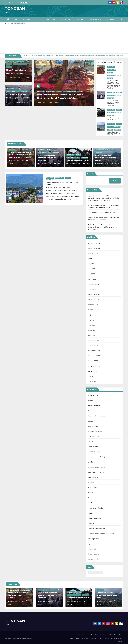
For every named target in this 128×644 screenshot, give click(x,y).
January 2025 (93, 289)
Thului (39, 19)
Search (90, 174)
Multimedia (66, 19)
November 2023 (94, 356)
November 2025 (94, 248)
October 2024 (93, 305)
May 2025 (91, 274)
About (83, 635)
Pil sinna (52, 19)
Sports (120, 642)
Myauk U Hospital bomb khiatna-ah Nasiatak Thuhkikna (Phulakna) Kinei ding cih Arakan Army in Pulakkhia (113, 84)
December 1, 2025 (14, 102)
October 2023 (93, 361)
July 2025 (91, 264)
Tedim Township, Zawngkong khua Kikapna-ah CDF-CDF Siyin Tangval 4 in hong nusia (103, 227)
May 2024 (91, 330)
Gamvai (90, 421)
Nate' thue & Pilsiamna (96, 472)
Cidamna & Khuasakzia (96, 416)
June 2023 (92, 381)
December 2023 (94, 351)
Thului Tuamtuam (95, 518)
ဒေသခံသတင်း (9, 67)
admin (26, 78)
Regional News (20, 61)
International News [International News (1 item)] (95, 573)
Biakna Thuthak (94, 406)
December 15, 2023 (55, 188)
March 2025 (92, 279)
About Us (89, 635)
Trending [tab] (118, 62)
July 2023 (91, 376)
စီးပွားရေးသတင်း (93, 544)
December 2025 (94, 243)
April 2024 (92, 335)
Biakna (90, 401)
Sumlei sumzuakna (95, 503)
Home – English (75, 638)
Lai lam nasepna (94, 452)
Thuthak (27, 19)
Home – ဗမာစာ (85, 638)
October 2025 (93, 253)
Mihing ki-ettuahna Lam (97, 467)
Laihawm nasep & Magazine (98, 457)
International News (20, 23)
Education (110, 635)
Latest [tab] (100, 62)
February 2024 (93, 340)
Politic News (10, 61)
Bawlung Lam (93, 395)
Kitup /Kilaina (93, 447)
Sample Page (109, 638)
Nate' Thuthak (93, 477)
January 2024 (93, 346)
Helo (116, 635)
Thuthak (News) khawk (20, 64)
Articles (96, 635)
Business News (93, 411)
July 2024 (91, 320)
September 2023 (94, 366)
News (101, 638)
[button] (122, 19)
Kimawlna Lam (95, 19)
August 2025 (93, 259)
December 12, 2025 (14, 78)
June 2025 (92, 269)
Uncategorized (50, 180)
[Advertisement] (64, 39)
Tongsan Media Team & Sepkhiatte (101, 534)
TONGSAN (15, 8)
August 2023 (93, 371)
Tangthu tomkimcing (96, 508)
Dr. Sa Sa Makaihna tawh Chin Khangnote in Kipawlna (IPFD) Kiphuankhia (18, 98)
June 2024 (92, 325)
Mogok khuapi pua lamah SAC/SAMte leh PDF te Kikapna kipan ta (114, 134)
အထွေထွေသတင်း (117, 130)
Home (16, 19)
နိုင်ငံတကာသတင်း (24, 91)
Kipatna (80, 19)
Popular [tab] (108, 62)
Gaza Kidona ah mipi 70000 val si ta (113, 119)
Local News (92, 462)
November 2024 (94, 300)
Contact (103, 635)
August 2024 (93, 315)
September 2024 (94, 310)
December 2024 (94, 294)
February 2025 (93, 284)
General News (93, 426)
